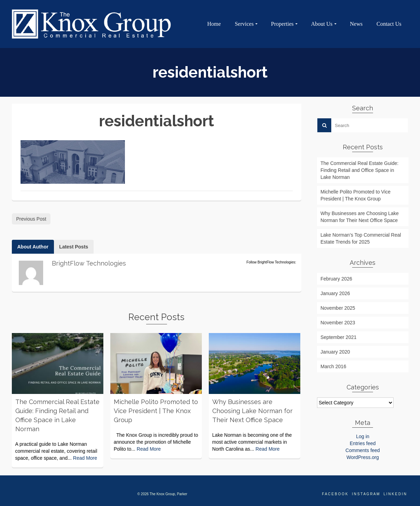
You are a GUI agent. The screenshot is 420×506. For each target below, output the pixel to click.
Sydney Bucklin (136, 428)
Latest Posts (74, 247)
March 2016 (333, 366)
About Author (33, 247)
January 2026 (335, 293)
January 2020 (335, 352)
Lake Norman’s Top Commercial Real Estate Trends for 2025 (361, 238)
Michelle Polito (38, 437)
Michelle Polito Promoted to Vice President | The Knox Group (355, 195)
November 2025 (338, 308)
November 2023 (338, 323)
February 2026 (336, 279)
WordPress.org (363, 457)
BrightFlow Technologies (54, 137)
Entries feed (363, 443)
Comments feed (363, 450)
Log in (363, 436)
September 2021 (339, 337)
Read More (85, 458)
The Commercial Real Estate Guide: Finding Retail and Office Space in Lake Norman (359, 170)
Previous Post (31, 219)
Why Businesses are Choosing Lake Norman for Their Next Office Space (360, 217)
